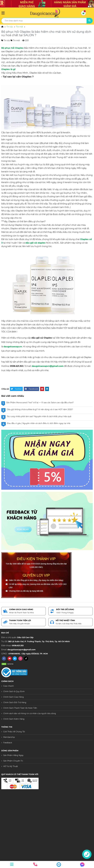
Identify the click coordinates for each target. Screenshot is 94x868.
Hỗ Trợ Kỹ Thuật (11, 766)
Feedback (8, 743)
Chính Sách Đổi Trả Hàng (15, 702)
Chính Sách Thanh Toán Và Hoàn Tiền (20, 708)
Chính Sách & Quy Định (14, 691)
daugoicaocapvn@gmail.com (48, 366)
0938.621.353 (18, 646)
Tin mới (20, 27)
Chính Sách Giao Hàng (14, 697)
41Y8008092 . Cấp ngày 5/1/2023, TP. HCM (28, 654)
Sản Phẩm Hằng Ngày (13, 755)
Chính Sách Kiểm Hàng (14, 719)
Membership (9, 737)
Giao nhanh (8, 686)
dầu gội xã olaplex (35, 243)
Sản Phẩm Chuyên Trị (13, 761)
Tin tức (10, 27)
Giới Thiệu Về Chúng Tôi (14, 732)
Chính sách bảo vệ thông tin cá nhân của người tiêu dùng (30, 713)
